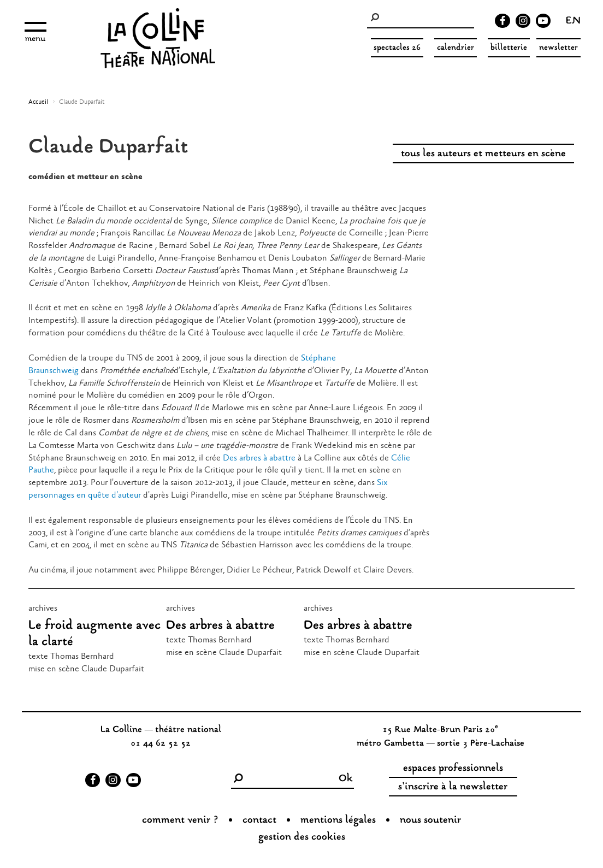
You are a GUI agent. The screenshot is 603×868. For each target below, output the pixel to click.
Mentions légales (338, 820)
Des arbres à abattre (259, 458)
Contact (259, 820)
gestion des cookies (302, 837)
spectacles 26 (397, 48)
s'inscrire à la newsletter (453, 787)
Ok (346, 779)
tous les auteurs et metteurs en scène (483, 154)
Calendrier (456, 48)
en (573, 22)
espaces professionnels (453, 769)
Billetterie (509, 48)
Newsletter (558, 48)
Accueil (38, 102)
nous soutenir (430, 820)
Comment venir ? (180, 820)
